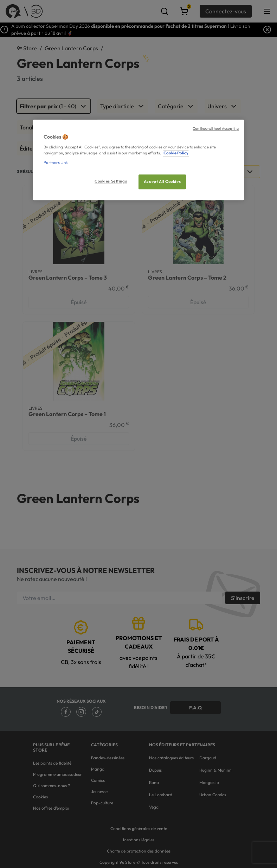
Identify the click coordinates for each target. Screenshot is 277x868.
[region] (138, 160)
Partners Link (56, 162)
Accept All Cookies (162, 181)
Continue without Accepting (216, 128)
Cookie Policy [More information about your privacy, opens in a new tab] (176, 153)
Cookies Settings (111, 181)
